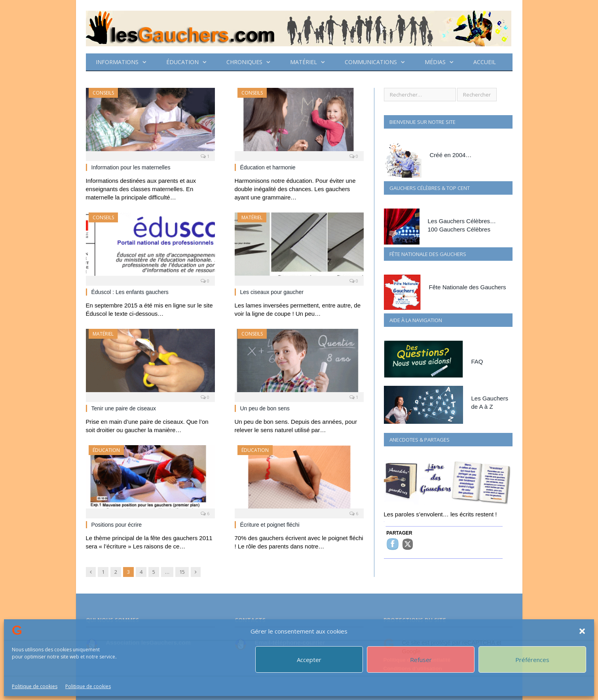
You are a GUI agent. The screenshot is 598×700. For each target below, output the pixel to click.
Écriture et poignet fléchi (270, 525)
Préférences (532, 660)
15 (182, 572)
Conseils (103, 93)
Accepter (309, 660)
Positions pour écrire (117, 525)
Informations (117, 62)
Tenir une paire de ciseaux (124, 408)
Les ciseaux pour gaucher (272, 292)
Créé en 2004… (451, 155)
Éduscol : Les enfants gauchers (130, 292)
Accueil (485, 62)
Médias (435, 62)
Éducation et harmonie (268, 167)
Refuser (421, 660)
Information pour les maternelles (131, 167)
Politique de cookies (35, 686)
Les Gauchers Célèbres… (462, 221)
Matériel (304, 62)
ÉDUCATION (182, 62)
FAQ (477, 361)
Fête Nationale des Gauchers (468, 287)
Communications (371, 62)
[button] (582, 631)
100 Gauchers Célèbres (459, 229)
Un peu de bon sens (265, 408)
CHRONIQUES (244, 62)
